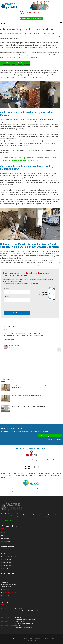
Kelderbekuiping (6, 199)
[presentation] (17, 306)
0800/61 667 (9, 521)
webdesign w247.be (32, 641)
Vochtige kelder (7, 559)
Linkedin (5, 536)
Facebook (6, 533)
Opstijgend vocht (8, 553)
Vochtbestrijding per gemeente (41, 639)
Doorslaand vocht (8, 562)
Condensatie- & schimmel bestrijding (14, 556)
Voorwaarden (23, 639)
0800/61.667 (34, 160)
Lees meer (7, 342)
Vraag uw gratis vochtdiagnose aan (32, 18)
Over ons (6, 568)
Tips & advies (7, 565)
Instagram (6, 542)
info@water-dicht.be (9, 593)
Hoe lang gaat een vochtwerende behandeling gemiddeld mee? (29, 406)
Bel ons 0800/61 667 (55, 440)
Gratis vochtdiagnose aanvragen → (50, 436)
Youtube (5, 539)
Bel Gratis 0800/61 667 (32, 12)
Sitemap (30, 639)
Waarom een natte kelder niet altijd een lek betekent (26, 396)
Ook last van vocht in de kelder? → (15, 64)
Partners (52, 639)
